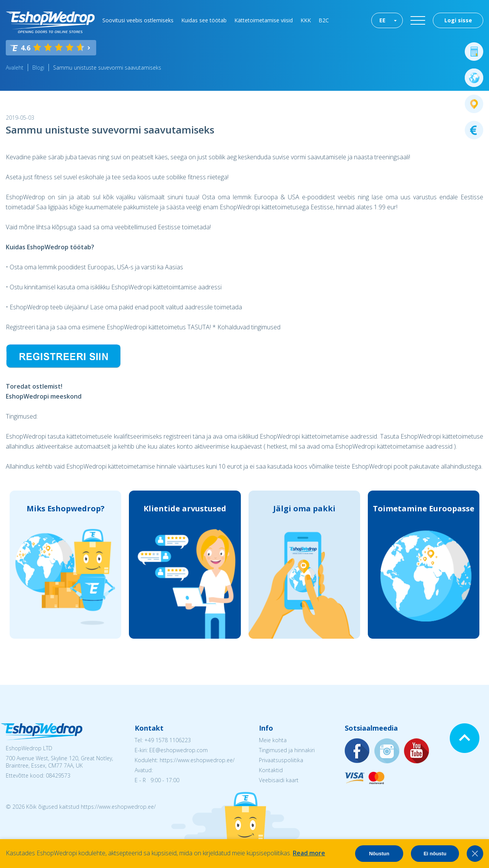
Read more (309, 853)
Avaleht (15, 68)
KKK (306, 20)
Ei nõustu (435, 854)
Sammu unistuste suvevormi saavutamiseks (107, 68)
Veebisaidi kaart (279, 780)
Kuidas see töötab (204, 20)
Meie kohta (273, 740)
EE (382, 20)
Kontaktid (271, 770)
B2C (324, 20)
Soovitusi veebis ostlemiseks (138, 20)
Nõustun (379, 854)
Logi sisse (458, 20)
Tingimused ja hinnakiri (287, 750)
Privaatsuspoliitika (281, 760)
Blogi (38, 68)
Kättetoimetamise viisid (264, 20)
